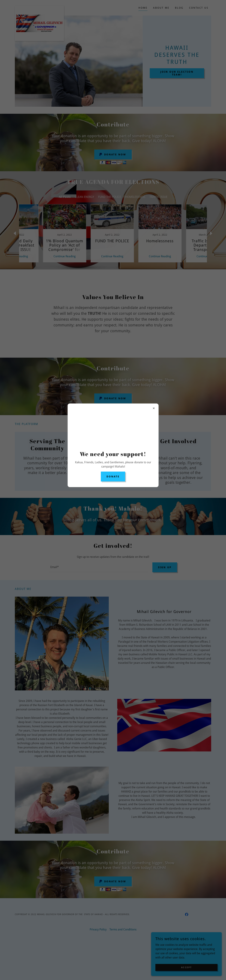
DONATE (113, 477)
